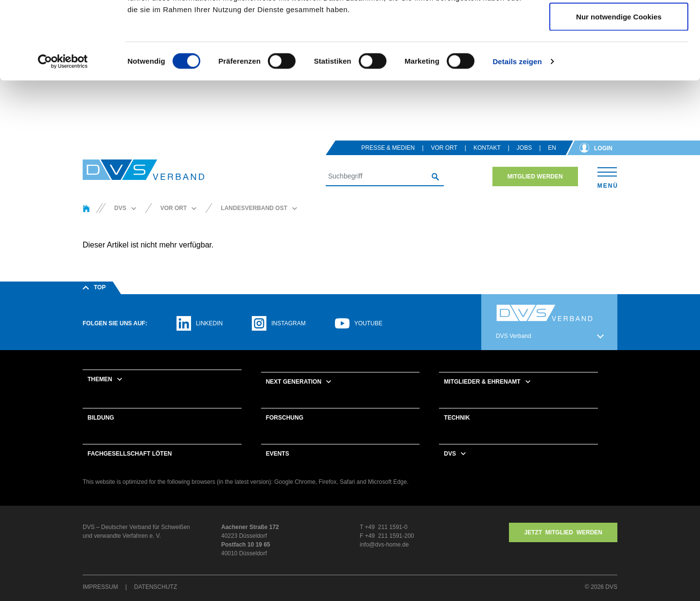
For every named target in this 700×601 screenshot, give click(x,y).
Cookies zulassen (619, 26)
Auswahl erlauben (619, 58)
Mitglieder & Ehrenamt (482, 394)
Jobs (524, 160)
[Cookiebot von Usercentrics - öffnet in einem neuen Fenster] (63, 134)
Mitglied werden (535, 189)
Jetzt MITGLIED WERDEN (563, 545)
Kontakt (487, 160)
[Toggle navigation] (607, 189)
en (552, 160)
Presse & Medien (388, 160)
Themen (100, 392)
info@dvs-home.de (384, 557)
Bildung (101, 430)
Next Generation (294, 394)
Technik (457, 430)
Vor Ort (444, 160)
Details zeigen (517, 134)
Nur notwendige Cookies (619, 89)
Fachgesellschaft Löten (130, 466)
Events (278, 466)
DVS (450, 466)
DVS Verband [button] (514, 349)
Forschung (285, 430)
